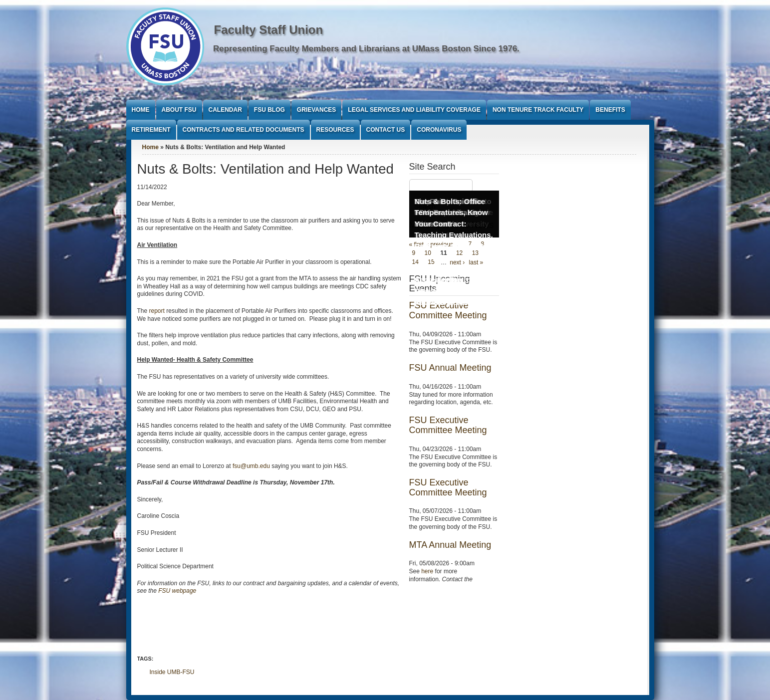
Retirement (151, 130)
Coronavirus (439, 130)
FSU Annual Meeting (450, 368)
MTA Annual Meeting (450, 545)
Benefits (610, 110)
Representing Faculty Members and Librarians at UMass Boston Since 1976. (366, 49)
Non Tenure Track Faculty (538, 110)
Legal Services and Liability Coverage (414, 110)
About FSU (179, 110)
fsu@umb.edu (251, 466)
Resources (335, 130)
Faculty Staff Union (269, 30)
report (157, 311)
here (427, 571)
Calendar (225, 110)
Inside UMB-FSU (172, 672)
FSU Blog (269, 110)
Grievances (316, 110)
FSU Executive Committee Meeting (448, 425)
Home (141, 110)
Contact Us (386, 130)
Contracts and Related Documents (244, 130)
